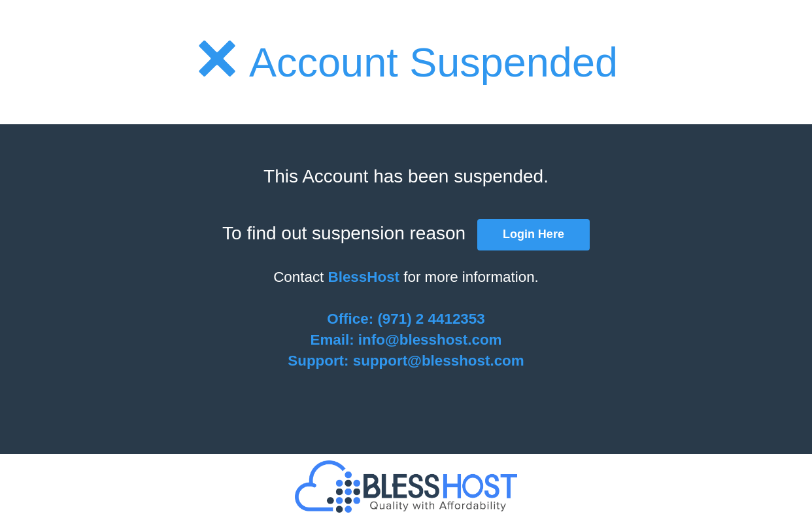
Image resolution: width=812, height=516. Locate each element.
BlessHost (364, 277)
